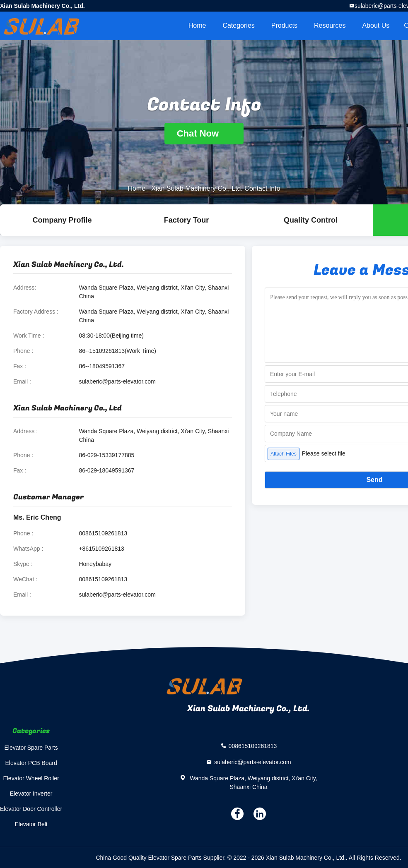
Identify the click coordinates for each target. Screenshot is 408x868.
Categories (238, 25)
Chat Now (204, 133)
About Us (376, 25)
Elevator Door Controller (31, 809)
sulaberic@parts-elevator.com (117, 381)
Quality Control (311, 220)
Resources (330, 25)
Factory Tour (187, 220)
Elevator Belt (31, 824)
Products (284, 25)
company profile (62, 220)
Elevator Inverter (31, 794)
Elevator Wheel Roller (31, 778)
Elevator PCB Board (31, 763)
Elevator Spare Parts (31, 748)
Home (197, 25)
